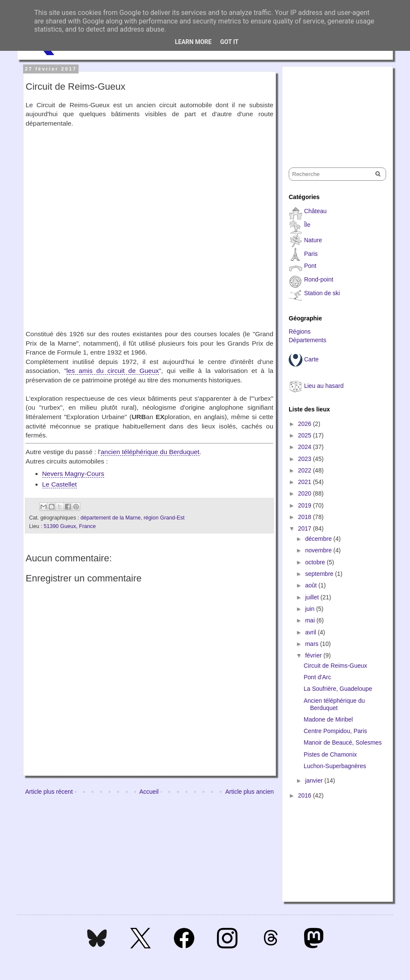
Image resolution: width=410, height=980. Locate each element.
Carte (311, 359)
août (312, 585)
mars (312, 644)
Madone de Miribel (328, 719)
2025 (306, 435)
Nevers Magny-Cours (73, 474)
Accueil (149, 792)
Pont (310, 266)
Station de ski (322, 293)
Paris (311, 254)
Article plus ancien (249, 792)
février (314, 655)
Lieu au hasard (324, 386)
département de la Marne (110, 518)
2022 (306, 470)
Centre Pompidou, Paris (335, 731)
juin (310, 609)
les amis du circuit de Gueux (113, 371)
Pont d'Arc (317, 677)
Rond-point (319, 279)
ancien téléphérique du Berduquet (150, 452)
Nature (313, 240)
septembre (320, 574)
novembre (319, 550)
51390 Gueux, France (70, 526)
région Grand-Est (164, 518)
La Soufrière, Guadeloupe (338, 689)
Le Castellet (60, 484)
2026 (306, 424)
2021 (306, 482)
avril (311, 632)
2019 (306, 505)
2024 (306, 447)
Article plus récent (49, 792)
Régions (300, 332)
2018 (306, 517)
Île (307, 225)
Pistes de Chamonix (330, 754)
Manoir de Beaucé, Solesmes (343, 742)
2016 (306, 795)
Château (315, 211)
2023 (306, 459)
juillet (313, 597)
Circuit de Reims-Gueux (335, 666)
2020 (306, 493)
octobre (316, 562)
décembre (319, 539)
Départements (307, 340)
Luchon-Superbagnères (335, 766)
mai (310, 620)
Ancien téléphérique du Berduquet (334, 704)
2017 (306, 528)
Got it (229, 42)
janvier (315, 780)
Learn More (193, 42)
